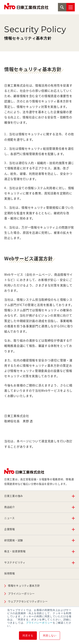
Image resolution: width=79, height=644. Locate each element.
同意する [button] (28, 636)
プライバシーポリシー (39, 623)
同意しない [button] (50, 636)
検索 (62, 7)
